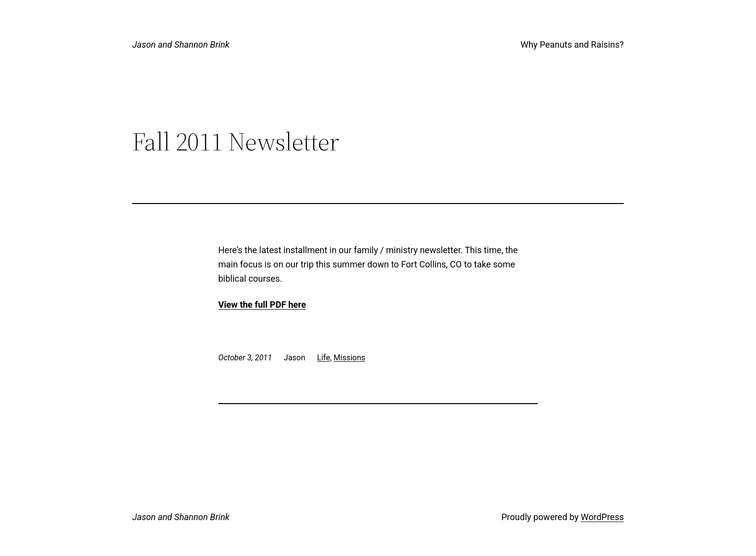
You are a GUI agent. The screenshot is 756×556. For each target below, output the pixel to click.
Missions (349, 358)
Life (323, 358)
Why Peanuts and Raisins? (572, 44)
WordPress (602, 517)
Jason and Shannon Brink (181, 44)
